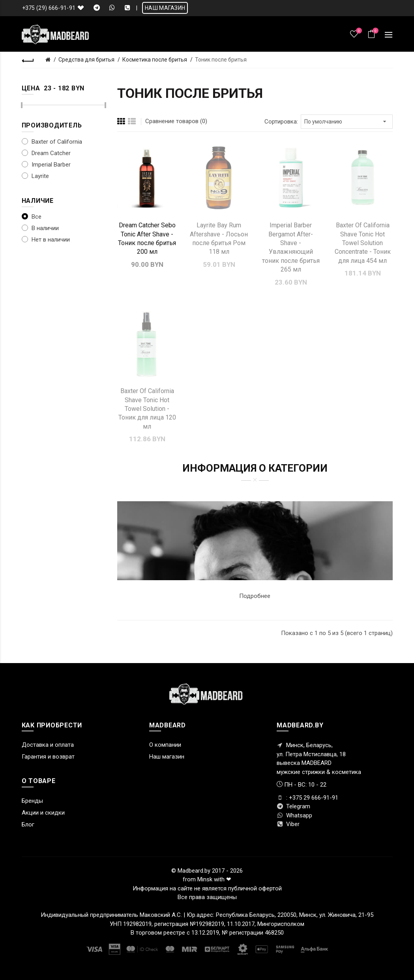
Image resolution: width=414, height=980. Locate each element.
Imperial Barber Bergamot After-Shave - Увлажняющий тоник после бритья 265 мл (291, 247)
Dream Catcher (46, 153)
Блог (28, 824)
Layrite (35, 176)
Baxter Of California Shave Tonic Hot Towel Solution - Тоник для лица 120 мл (147, 409)
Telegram (293, 806)
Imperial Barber (46, 165)
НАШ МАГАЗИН (165, 8)
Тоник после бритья (221, 60)
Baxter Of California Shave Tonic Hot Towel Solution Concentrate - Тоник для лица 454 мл (363, 243)
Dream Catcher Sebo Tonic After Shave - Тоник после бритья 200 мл (147, 238)
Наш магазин (167, 757)
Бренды (32, 801)
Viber (288, 824)
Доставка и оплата (48, 745)
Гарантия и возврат (48, 757)
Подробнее (255, 596)
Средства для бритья (86, 60)
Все (32, 217)
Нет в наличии (46, 240)
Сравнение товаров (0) (176, 121)
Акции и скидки (43, 813)
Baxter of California (52, 142)
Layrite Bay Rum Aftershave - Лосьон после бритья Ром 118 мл (219, 238)
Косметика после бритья (155, 60)
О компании (165, 745)
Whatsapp (294, 815)
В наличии (40, 228)
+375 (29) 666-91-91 (49, 8)
